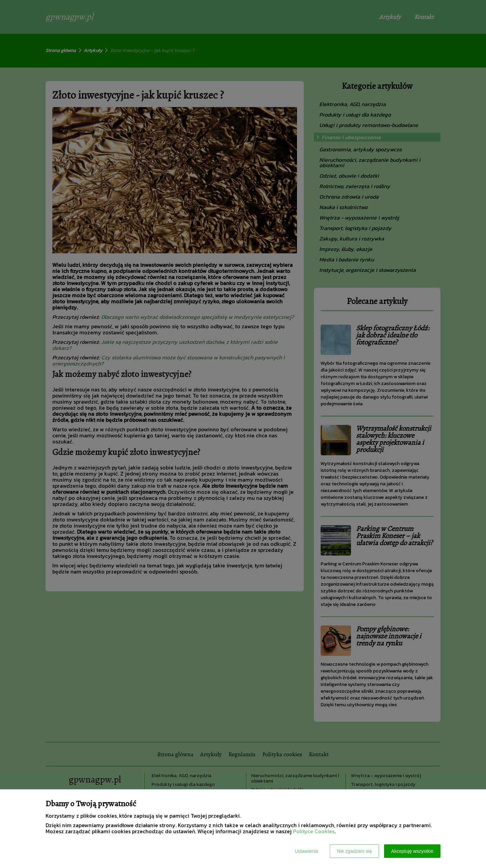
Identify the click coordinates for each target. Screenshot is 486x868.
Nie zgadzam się (354, 851)
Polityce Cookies (314, 831)
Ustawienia (306, 851)
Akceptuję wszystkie (412, 851)
